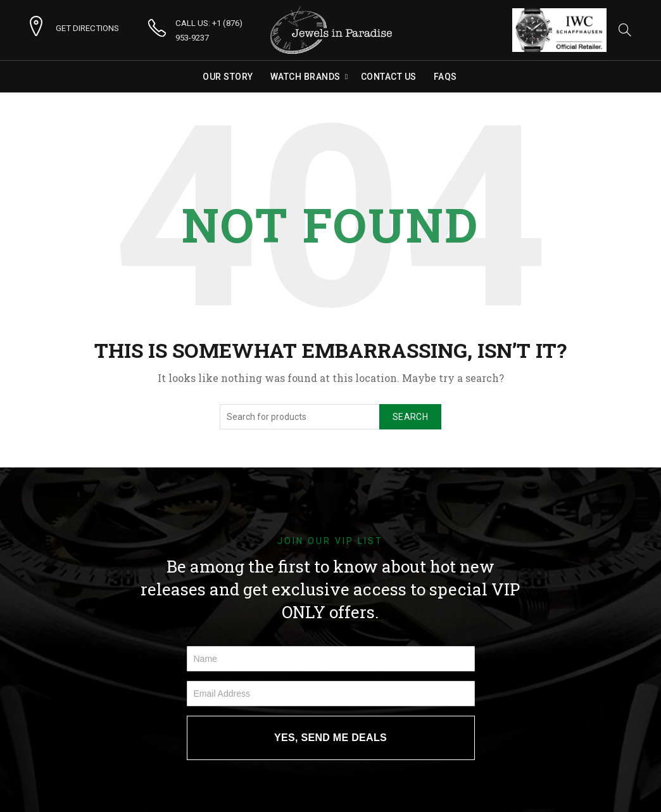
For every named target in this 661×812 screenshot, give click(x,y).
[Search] (625, 30)
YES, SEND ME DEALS (330, 738)
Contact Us (389, 77)
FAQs (445, 77)
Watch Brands (305, 77)
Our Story (228, 77)
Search (410, 417)
